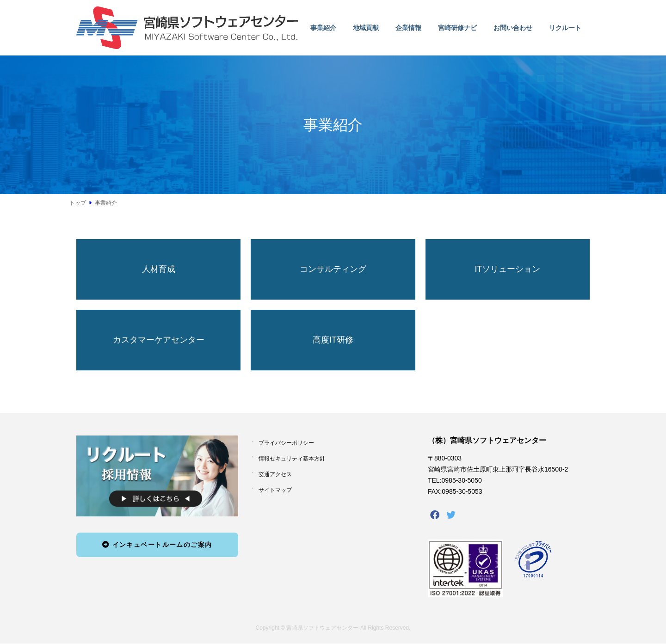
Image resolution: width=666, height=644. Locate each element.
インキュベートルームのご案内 (157, 545)
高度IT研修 (333, 340)
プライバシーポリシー (286, 443)
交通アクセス (275, 474)
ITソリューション (507, 269)
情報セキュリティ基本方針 (292, 459)
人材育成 (159, 269)
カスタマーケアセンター (159, 340)
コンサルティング (333, 269)
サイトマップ (275, 490)
